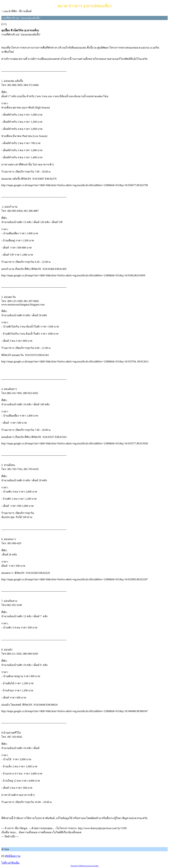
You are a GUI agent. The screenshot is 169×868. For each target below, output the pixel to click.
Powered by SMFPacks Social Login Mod (85, 866)
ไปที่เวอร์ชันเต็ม (10, 863)
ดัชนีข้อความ (13, 856)
